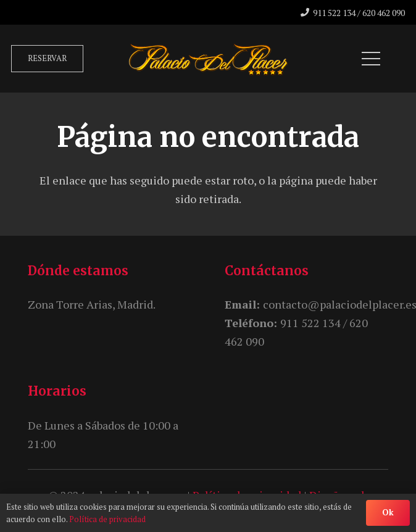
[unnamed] (208, 59)
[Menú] (371, 59)
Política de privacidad (107, 519)
